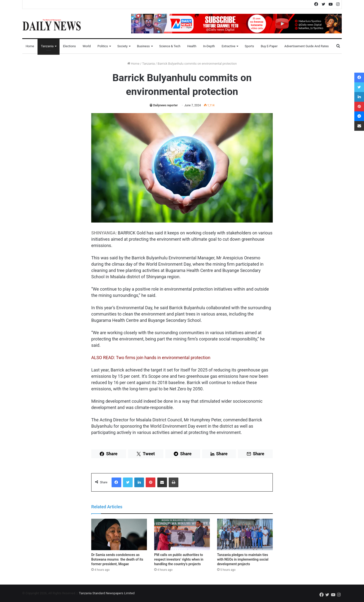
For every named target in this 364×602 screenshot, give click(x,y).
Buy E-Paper (269, 46)
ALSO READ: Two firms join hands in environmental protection (151, 358)
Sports (249, 46)
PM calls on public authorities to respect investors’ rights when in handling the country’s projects (179, 559)
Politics (103, 46)
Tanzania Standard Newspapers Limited (107, 593)
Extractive (229, 46)
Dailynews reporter (165, 105)
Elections (69, 46)
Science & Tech (170, 46)
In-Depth (209, 46)
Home (30, 46)
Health (192, 46)
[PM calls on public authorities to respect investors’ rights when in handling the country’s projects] (182, 534)
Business (143, 46)
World (87, 46)
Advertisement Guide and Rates (307, 46)
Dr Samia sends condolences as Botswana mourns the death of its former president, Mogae (117, 559)
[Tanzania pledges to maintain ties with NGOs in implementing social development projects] (245, 534)
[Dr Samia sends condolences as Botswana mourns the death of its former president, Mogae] (119, 534)
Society (122, 46)
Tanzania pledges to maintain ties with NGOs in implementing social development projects (243, 559)
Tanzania (47, 46)
